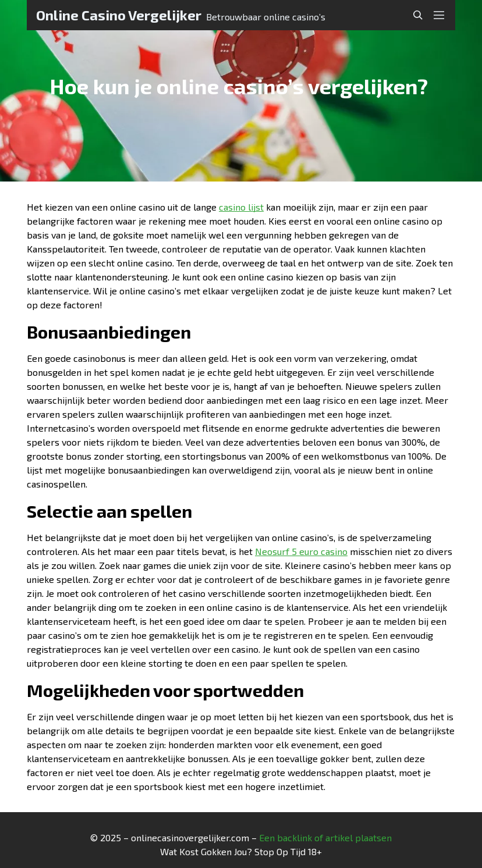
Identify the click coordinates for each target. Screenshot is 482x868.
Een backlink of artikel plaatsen (325, 837)
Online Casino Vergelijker (119, 15)
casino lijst (241, 207)
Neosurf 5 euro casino (301, 551)
